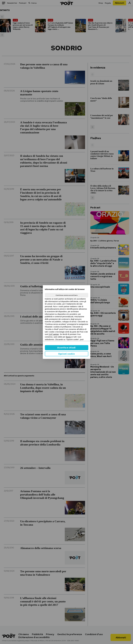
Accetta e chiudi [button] (66, 348)
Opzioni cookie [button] (66, 354)
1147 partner (54, 334)
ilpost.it (69, 337)
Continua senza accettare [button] (67, 295)
